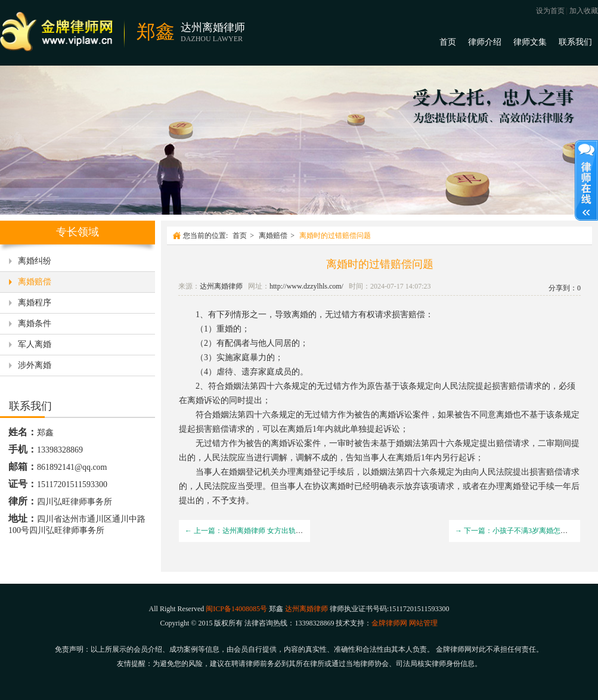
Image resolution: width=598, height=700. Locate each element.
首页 (448, 42)
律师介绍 (485, 42)
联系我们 (575, 42)
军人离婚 (35, 344)
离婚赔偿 (35, 282)
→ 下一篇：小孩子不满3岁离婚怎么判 (515, 531)
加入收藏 (584, 11)
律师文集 (530, 42)
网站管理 (423, 623)
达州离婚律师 (221, 286)
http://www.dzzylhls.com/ (306, 286)
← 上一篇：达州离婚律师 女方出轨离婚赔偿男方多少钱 (272, 531)
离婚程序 (35, 303)
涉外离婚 (35, 365)
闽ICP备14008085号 (236, 609)
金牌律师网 (389, 623)
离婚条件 (35, 323)
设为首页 (550, 11)
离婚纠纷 (35, 261)
